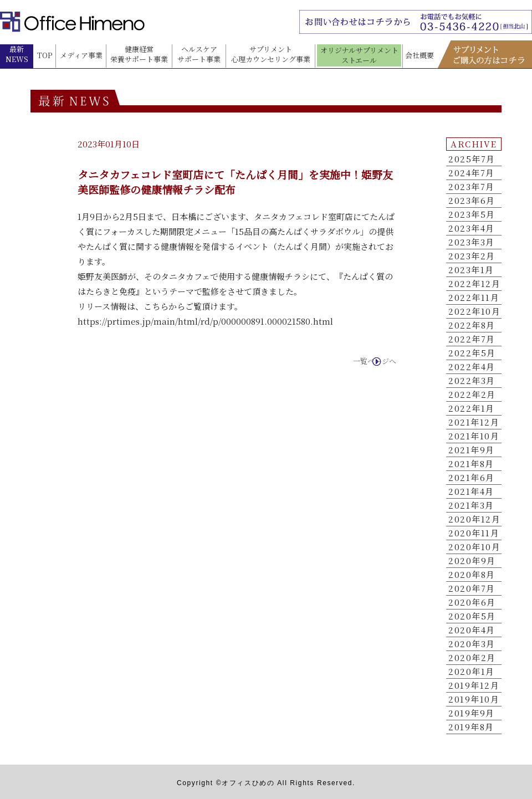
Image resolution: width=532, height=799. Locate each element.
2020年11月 (474, 533)
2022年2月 (472, 395)
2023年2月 (472, 256)
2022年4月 (472, 367)
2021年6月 (472, 478)
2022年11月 (474, 298)
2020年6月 (472, 602)
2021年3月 (471, 505)
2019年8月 (471, 727)
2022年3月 (472, 381)
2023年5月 (472, 214)
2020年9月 (472, 561)
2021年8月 (471, 464)
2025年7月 (472, 159)
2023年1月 (471, 270)
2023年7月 (472, 187)
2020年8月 (472, 575)
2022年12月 (474, 284)
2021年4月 (471, 491)
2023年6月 (472, 201)
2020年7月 (472, 588)
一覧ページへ (375, 361)
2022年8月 (472, 325)
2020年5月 (472, 616)
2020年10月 (474, 547)
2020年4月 (472, 630)
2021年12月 (474, 422)
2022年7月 (472, 339)
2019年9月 (472, 713)
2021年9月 (472, 450)
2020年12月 (474, 519)
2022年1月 (472, 408)
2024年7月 (472, 173)
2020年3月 (472, 644)
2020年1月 (472, 672)
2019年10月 (474, 699)
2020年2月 (472, 658)
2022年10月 (474, 311)
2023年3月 (472, 242)
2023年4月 (472, 228)
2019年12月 (474, 685)
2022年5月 (472, 353)
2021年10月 (474, 436)
